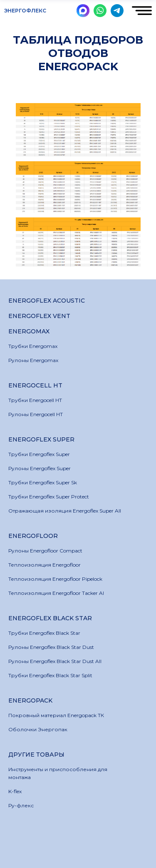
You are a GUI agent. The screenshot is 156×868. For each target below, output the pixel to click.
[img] (83, 11)
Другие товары (36, 755)
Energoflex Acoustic (47, 301)
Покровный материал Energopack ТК (56, 715)
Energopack (30, 700)
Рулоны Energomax (33, 360)
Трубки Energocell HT (35, 400)
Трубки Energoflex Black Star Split (50, 675)
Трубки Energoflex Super (39, 454)
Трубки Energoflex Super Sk (43, 482)
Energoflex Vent (39, 316)
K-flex (15, 791)
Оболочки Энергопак (38, 729)
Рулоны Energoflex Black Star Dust (51, 647)
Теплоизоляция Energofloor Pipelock (55, 579)
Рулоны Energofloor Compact (45, 551)
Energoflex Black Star (50, 618)
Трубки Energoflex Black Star (44, 633)
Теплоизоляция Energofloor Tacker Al (56, 593)
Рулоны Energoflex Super (40, 468)
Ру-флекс (21, 805)
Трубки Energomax (33, 346)
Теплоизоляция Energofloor (45, 565)
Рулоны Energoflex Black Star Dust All (55, 661)
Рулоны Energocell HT (36, 414)
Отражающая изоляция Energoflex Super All (65, 511)
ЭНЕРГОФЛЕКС (25, 11)
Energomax (29, 331)
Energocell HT (35, 385)
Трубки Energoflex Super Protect (49, 497)
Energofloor (33, 536)
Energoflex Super (41, 439)
